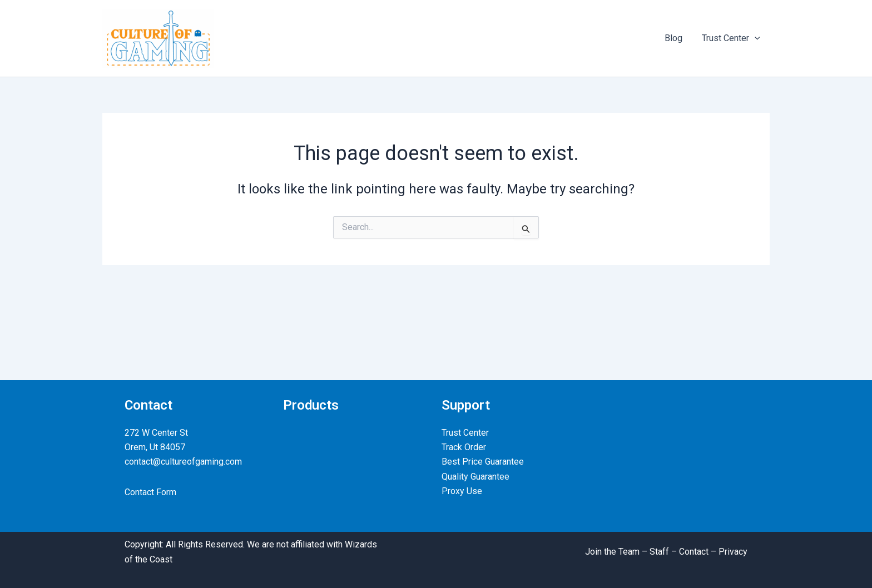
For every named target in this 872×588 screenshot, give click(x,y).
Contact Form (150, 492)
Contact (694, 552)
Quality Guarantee (475, 477)
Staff (659, 552)
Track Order (464, 447)
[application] (755, 38)
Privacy (733, 552)
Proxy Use (462, 491)
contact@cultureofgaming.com (183, 462)
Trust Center (732, 38)
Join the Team (612, 552)
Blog (676, 38)
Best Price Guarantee (483, 462)
